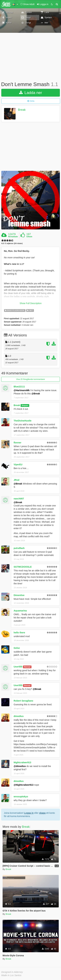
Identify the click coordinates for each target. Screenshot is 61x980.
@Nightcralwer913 (24, 785)
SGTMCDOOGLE (23, 567)
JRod (16, 480)
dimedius (19, 716)
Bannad (27, 667)
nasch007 (19, 499)
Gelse (17, 648)
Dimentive (19, 595)
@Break (36, 394)
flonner (17, 443)
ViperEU (18, 465)
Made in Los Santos (11, 975)
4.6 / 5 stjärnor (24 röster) (12, 243)
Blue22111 (19, 387)
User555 (18, 667)
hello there (19, 633)
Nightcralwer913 (22, 762)
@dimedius (20, 766)
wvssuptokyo (21, 797)
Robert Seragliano (23, 701)
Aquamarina (20, 611)
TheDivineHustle (23, 421)
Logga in (29, 813)
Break (22, 110)
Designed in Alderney (12, 972)
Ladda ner (31, 93)
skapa (42, 813)
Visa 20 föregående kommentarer (31, 379)
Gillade (29, 237)
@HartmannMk (22, 390)
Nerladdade (13, 237)
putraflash (19, 548)
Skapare (25, 405)
